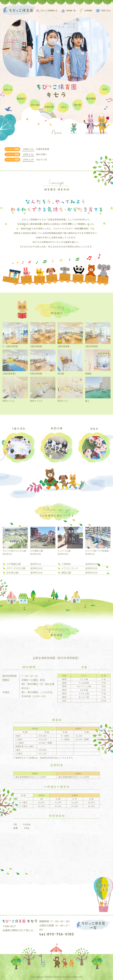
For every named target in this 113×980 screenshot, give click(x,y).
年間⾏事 (49, 107)
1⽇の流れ (35, 105)
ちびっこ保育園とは (49, 10)
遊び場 (77, 105)
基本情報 (91, 98)
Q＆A (63, 107)
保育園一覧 (71, 10)
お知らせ (8, 90)
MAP (105, 89)
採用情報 (88, 10)
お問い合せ (106, 10)
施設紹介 (21, 98)
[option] (57, 49)
